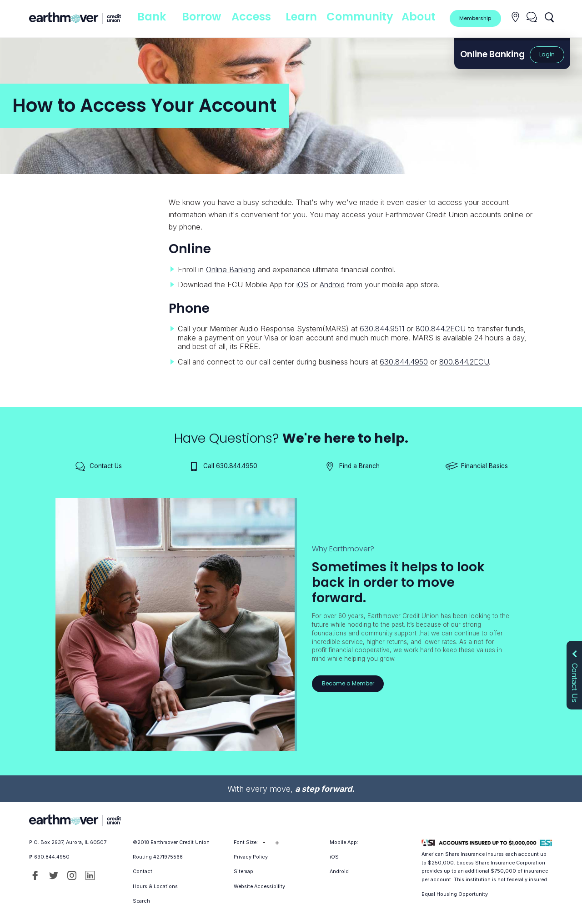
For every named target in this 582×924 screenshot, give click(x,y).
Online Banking (231, 270)
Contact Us (98, 466)
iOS (302, 285)
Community (364, 18)
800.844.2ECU (441, 329)
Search (141, 901)
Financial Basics (477, 466)
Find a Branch (352, 466)
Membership (475, 18)
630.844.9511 (382, 329)
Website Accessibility (259, 887)
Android (332, 285)
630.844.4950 (404, 362)
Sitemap (243, 872)
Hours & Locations (155, 887)
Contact (143, 872)
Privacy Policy (251, 857)
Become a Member (349, 683)
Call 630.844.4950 (223, 466)
